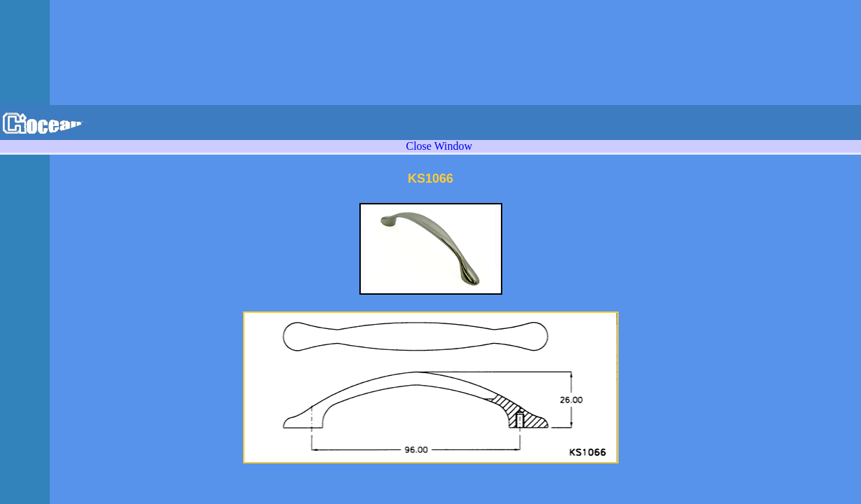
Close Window (439, 146)
